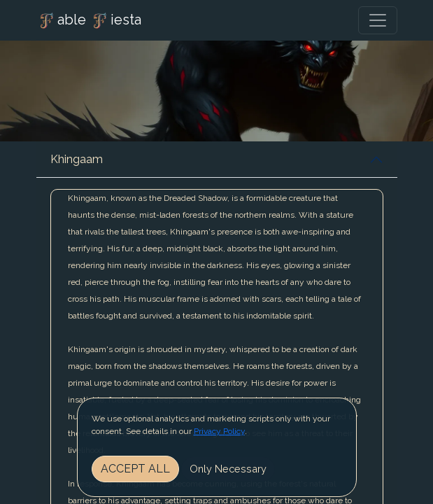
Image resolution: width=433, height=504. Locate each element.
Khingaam (77, 159)
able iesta (89, 21)
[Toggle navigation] (378, 20)
